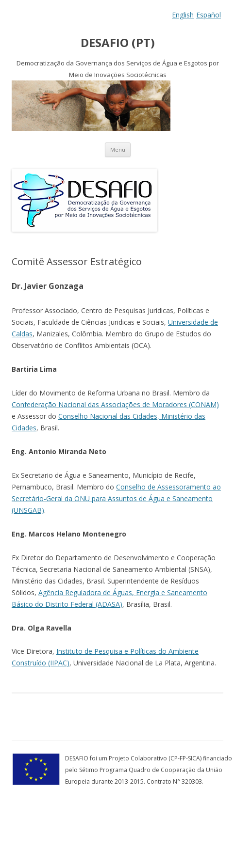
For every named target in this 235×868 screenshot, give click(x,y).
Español (209, 15)
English (183, 15)
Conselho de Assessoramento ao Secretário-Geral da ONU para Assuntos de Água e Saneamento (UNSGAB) (116, 498)
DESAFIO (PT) (118, 43)
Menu (118, 150)
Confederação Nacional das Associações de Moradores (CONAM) (115, 404)
